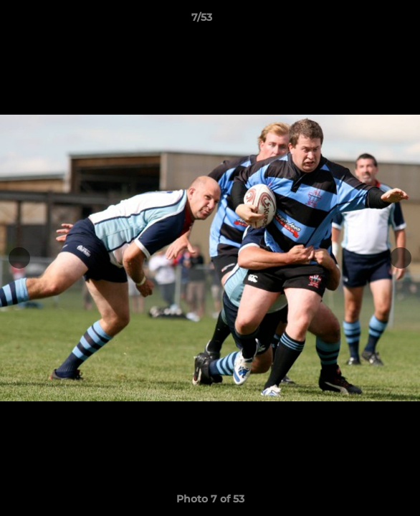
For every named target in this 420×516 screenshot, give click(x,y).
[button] (368, 21)
